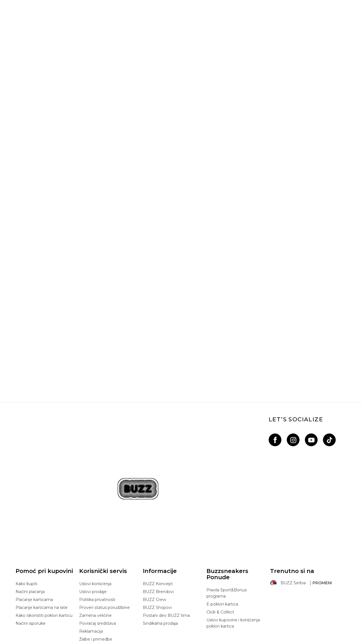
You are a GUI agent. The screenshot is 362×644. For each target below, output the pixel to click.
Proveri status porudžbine (104, 540)
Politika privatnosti (97, 532)
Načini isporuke (31, 555)
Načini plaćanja (30, 524)
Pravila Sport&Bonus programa (227, 525)
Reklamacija (91, 563)
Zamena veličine (95, 548)
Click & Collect (220, 544)
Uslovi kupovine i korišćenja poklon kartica (233, 555)
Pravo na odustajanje (100, 579)
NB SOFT (113, 641)
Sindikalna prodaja (160, 555)
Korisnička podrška (97, 587)
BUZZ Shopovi (157, 540)
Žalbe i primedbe (96, 571)
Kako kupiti (26, 516)
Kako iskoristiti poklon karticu (44, 548)
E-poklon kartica (222, 536)
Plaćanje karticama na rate (42, 540)
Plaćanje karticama (34, 532)
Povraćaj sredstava (98, 555)
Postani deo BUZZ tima (166, 548)
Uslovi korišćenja (95, 516)
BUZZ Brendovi (158, 524)
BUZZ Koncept (158, 516)
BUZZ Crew (154, 532)
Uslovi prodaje (93, 524)
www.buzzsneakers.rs (67, 641)
